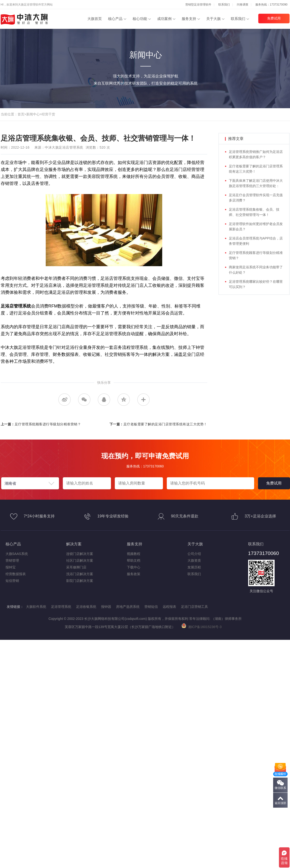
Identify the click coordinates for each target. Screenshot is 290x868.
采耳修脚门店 (76, 567)
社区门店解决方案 (80, 560)
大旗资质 (194, 560)
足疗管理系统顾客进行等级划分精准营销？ (48, 424)
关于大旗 (213, 19)
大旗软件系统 (36, 607)
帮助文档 (134, 560)
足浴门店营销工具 (194, 607)
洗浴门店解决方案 (80, 574)
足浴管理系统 (61, 607)
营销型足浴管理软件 (198, 5)
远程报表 (169, 607)
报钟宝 (11, 567)
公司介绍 (194, 554)
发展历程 (194, 567)
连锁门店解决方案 (80, 554)
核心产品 (115, 19)
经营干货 (48, 114)
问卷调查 (243, 5)
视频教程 (134, 554)
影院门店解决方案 (80, 581)
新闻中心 (33, 114)
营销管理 (12, 560)
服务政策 (134, 574)
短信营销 (12, 581)
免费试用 (274, 18)
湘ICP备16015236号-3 (202, 627)
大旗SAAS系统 (17, 554)
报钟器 (106, 607)
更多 (143, 400)
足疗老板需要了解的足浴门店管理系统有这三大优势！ (165, 424)
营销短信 (151, 607)
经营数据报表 (16, 574)
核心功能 (140, 19)
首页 (21, 114)
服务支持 (189, 19)
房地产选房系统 (128, 607)
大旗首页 (95, 19)
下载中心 (134, 567)
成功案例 (164, 19)
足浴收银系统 (86, 607)
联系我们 (224, 5)
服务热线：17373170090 (271, 5)
